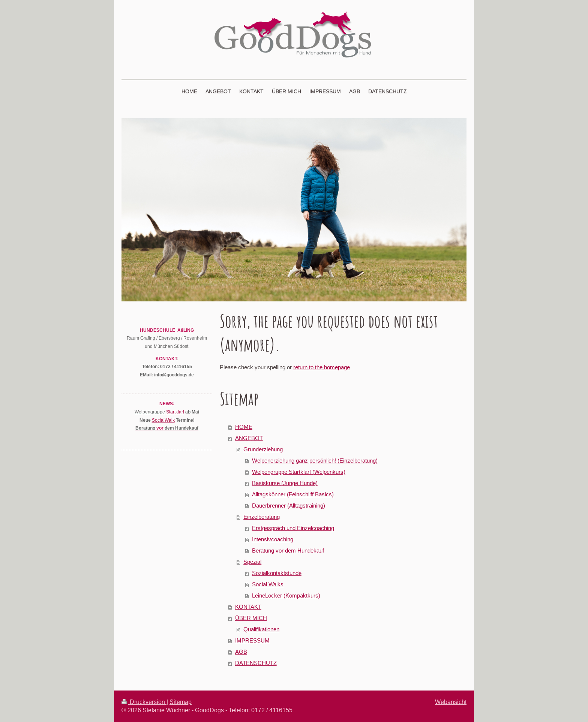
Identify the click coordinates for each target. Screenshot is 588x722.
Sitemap (181, 702)
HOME (244, 427)
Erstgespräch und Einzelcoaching (293, 528)
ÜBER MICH (251, 618)
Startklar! (175, 412)
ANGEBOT (249, 438)
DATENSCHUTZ (256, 663)
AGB (241, 652)
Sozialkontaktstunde (277, 573)
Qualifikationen (261, 629)
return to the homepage (322, 367)
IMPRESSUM (252, 640)
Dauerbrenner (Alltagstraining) (289, 506)
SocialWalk (163, 420)
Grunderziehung (263, 449)
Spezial (252, 562)
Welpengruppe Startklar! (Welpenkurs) (299, 472)
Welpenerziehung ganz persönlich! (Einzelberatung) (315, 461)
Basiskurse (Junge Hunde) (285, 483)
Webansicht (451, 702)
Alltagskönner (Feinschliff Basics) (293, 494)
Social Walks (268, 584)
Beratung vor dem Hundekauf (288, 550)
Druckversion (144, 702)
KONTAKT (248, 607)
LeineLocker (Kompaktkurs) (286, 595)
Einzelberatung (262, 517)
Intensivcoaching (273, 539)
